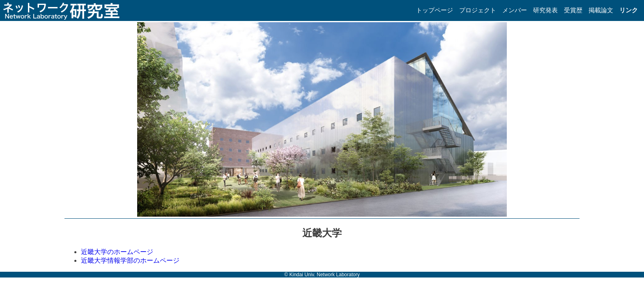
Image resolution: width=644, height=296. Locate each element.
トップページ (435, 10)
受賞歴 (573, 10)
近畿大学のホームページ (117, 252)
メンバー (515, 10)
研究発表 (545, 10)
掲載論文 (601, 10)
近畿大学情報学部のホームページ (130, 260)
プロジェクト (478, 10)
